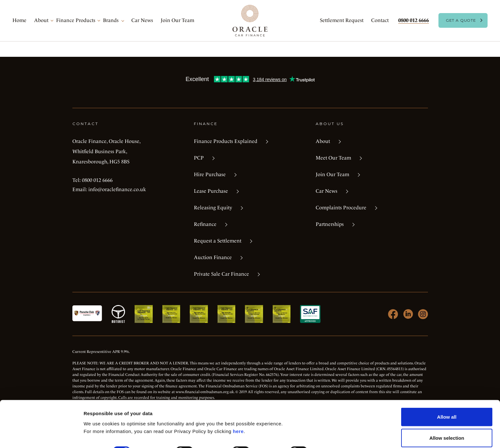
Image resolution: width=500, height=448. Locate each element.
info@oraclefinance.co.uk (117, 189)
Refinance (205, 224)
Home (19, 20)
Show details (335, 424)
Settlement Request (342, 20)
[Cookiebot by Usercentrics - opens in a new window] (41, 436)
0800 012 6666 (414, 20)
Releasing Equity (213, 208)
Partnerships (330, 224)
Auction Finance (213, 257)
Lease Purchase (211, 191)
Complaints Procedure (341, 208)
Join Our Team (177, 20)
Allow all (447, 389)
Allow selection (447, 410)
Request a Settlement (218, 241)
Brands (111, 20)
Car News (142, 20)
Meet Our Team (333, 158)
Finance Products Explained (226, 141)
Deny (447, 431)
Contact (380, 20)
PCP (199, 158)
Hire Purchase (210, 174)
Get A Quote (461, 20)
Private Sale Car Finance (221, 274)
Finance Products (76, 20)
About (41, 20)
